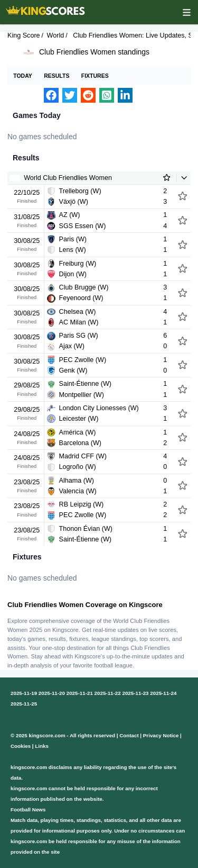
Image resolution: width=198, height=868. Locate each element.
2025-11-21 (80, 693)
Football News (28, 810)
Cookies (21, 746)
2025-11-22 (108, 693)
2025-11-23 (135, 693)
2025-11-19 (24, 693)
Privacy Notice (161, 735)
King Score (24, 35)
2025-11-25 (24, 704)
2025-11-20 (52, 693)
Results (56, 76)
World (56, 35)
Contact (129, 735)
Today (23, 76)
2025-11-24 (163, 693)
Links (42, 746)
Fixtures (95, 76)
